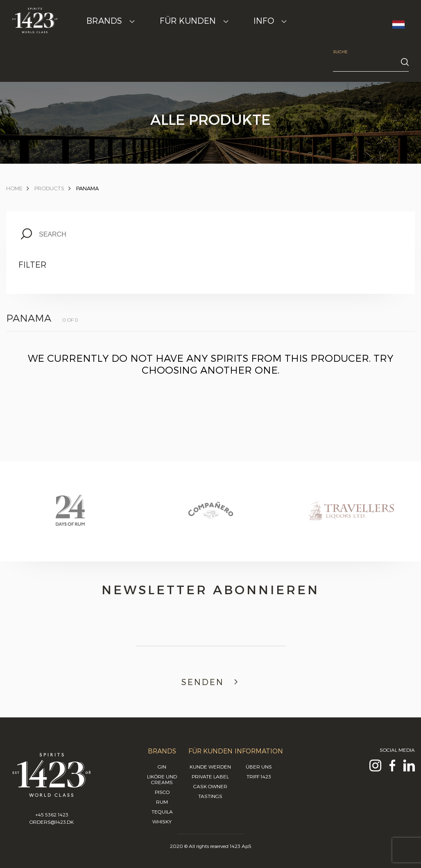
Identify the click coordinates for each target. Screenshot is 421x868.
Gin (162, 767)
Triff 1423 (259, 776)
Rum (162, 802)
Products (49, 188)
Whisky (162, 821)
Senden (211, 682)
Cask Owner (210, 786)
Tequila (162, 812)
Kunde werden (210, 767)
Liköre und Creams (162, 779)
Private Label (210, 776)
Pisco (162, 792)
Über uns (259, 767)
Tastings (210, 796)
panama (87, 188)
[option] (70, 518)
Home (14, 188)
